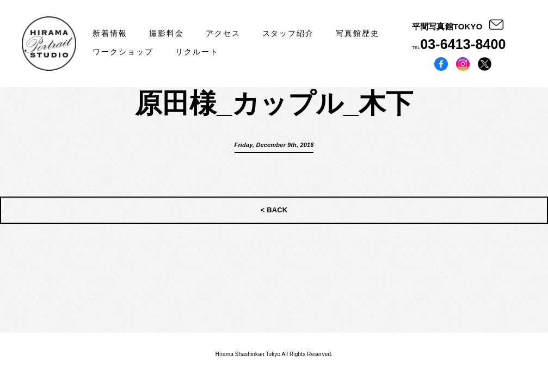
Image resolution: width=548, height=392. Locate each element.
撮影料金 (167, 33)
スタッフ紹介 (288, 33)
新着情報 (110, 33)
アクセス (223, 33)
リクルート (197, 52)
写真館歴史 (358, 33)
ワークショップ (123, 52)
